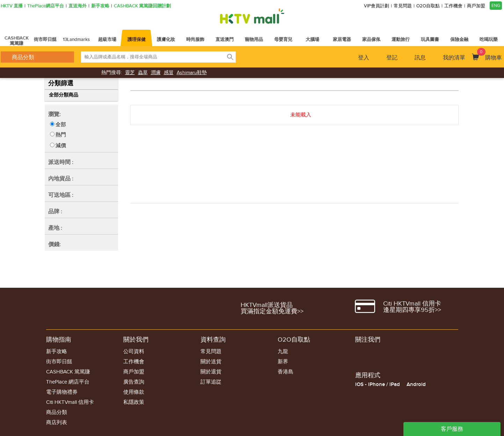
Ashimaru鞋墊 (192, 73)
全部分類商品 (64, 95)
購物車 (490, 55)
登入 (364, 58)
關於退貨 (211, 372)
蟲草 (143, 73)
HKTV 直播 (12, 6)
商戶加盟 (476, 6)
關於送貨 (211, 362)
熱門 (61, 135)
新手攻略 (100, 6)
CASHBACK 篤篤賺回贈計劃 (142, 6)
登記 (392, 58)
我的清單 (454, 58)
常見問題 (403, 6)
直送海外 (78, 6)
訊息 (420, 58)
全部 (61, 124)
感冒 (169, 73)
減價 (61, 145)
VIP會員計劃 (377, 6)
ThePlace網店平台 (46, 6)
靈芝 (130, 73)
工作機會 (453, 6)
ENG (496, 6)
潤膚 (156, 73)
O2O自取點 (428, 6)
